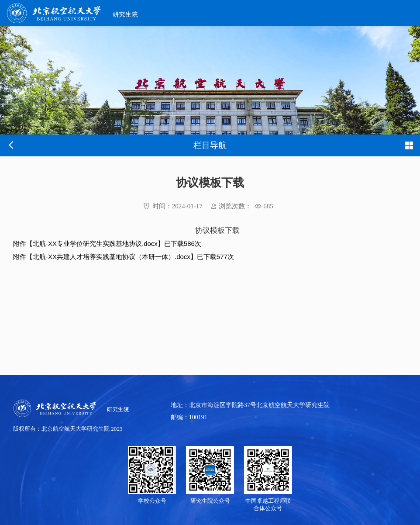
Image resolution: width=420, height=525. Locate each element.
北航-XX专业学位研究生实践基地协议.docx (95, 244)
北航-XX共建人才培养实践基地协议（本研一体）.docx (112, 257)
